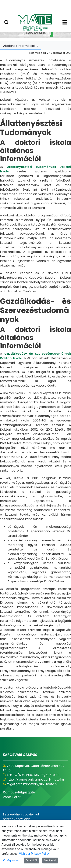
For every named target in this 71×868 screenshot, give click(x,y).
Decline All (50, 860)
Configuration (11, 860)
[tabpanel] (35, 391)
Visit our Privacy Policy (34, 854)
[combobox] (21, 46)
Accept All (32, 860)
